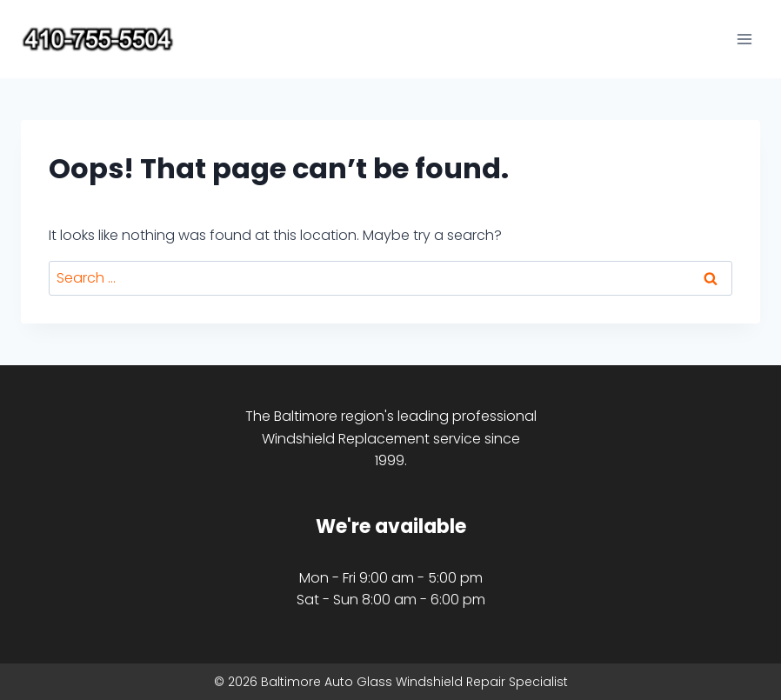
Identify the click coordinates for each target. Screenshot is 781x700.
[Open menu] (744, 39)
